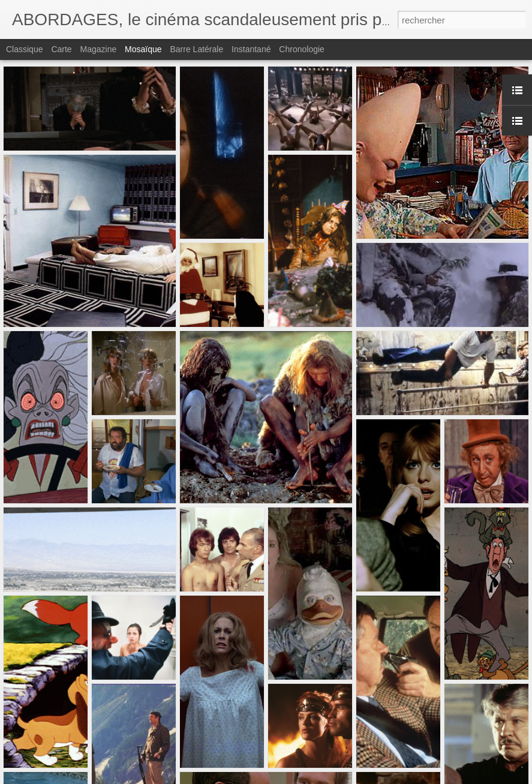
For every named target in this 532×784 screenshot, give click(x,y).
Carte (61, 49)
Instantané (251, 49)
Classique (24, 49)
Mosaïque (143, 49)
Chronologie (302, 49)
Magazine (99, 49)
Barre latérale (196, 49)
